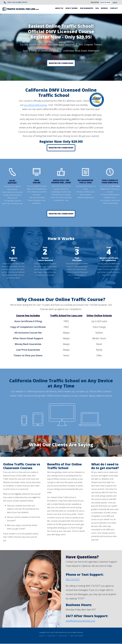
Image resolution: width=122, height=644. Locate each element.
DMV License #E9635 (77, 636)
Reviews (104, 8)
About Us (59, 8)
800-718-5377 (73, 580)
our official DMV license (36, 105)
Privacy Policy (52, 636)
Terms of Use (63, 636)
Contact (114, 8)
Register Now (105, 2)
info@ (69, 621)
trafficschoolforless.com (84, 621)
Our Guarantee (86, 8)
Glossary (42, 636)
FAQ (97, 8)
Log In (115, 2)
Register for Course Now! (61, 63)
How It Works (72, 8)
